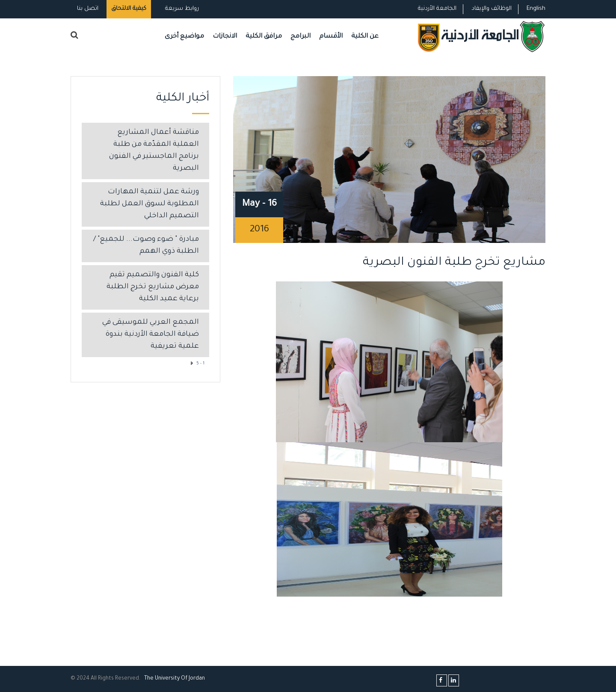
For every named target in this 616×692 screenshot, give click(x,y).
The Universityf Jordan (175, 679)
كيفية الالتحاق (129, 9)
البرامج (301, 37)
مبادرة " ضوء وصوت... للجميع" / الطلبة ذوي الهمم (146, 246)
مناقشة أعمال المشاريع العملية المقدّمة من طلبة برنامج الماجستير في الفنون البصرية (154, 151)
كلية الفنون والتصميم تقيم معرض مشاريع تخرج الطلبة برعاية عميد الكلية (153, 287)
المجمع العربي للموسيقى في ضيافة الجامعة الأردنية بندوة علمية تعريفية (151, 335)
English (536, 9)
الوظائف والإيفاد (492, 9)
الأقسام (331, 37)
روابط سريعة (181, 9)
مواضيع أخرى (184, 37)
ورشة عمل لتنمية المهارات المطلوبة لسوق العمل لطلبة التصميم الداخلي (150, 204)
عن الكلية (365, 37)
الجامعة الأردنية (437, 9)
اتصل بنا (88, 9)
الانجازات (225, 37)
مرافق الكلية (264, 37)
